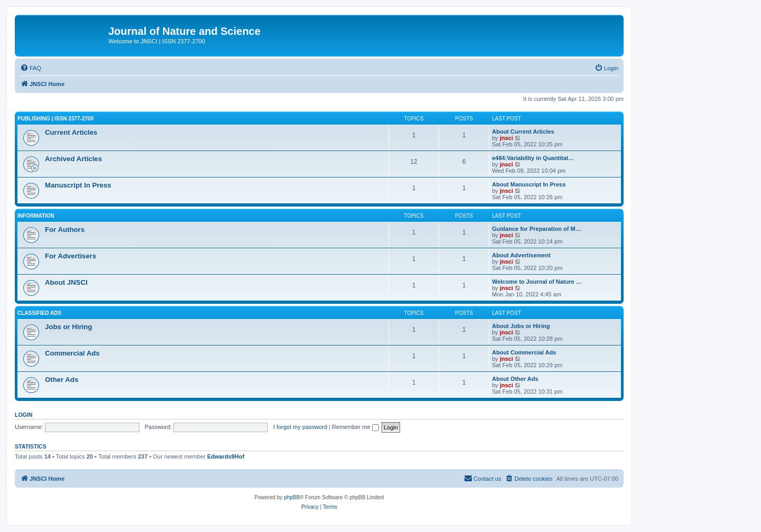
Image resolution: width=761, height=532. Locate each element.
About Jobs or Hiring (521, 326)
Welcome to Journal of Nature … (537, 282)
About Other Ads (515, 379)
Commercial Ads (72, 353)
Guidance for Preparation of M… (537, 229)
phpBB (292, 497)
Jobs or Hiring (68, 327)
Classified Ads (39, 313)
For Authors (65, 230)
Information (36, 216)
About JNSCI (66, 282)
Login (24, 415)
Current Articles (71, 132)
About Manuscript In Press (529, 184)
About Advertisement (521, 255)
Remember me (355, 427)
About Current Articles (523, 132)
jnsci (507, 138)
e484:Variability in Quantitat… (533, 158)
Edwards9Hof (226, 456)
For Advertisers (71, 256)
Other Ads (62, 380)
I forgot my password (300, 427)
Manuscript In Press (78, 185)
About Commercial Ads (524, 352)
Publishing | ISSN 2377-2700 (55, 119)
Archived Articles (73, 159)
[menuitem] (31, 68)
